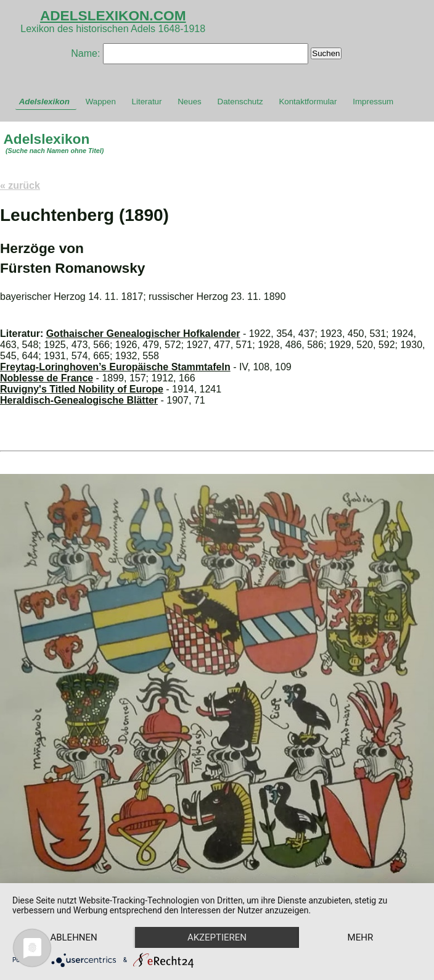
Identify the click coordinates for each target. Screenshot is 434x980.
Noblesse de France (47, 378)
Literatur (147, 102)
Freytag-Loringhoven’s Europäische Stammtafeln (115, 367)
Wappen (101, 102)
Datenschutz (240, 102)
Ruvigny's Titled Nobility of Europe (82, 389)
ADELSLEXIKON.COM (113, 15)
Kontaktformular (308, 102)
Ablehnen (73, 937)
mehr (361, 937)
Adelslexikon (44, 102)
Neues (190, 102)
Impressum (373, 102)
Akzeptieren (217, 937)
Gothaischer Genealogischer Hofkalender (143, 334)
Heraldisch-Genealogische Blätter (79, 400)
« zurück (20, 185)
